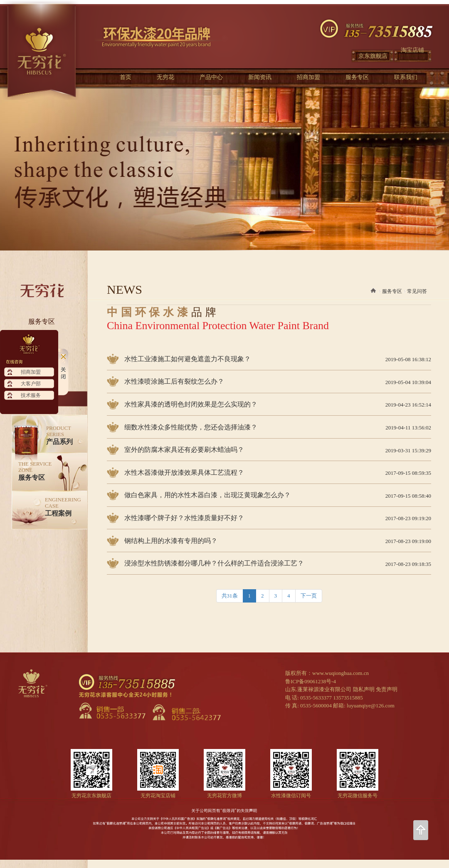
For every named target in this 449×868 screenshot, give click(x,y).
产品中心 (211, 77)
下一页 (309, 596)
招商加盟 (308, 77)
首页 (126, 77)
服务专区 (357, 77)
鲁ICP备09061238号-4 (311, 681)
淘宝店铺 (412, 50)
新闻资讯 (260, 77)
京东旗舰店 (373, 56)
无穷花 (165, 77)
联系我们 (406, 77)
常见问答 (417, 291)
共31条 (230, 596)
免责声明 (387, 689)
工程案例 (63, 507)
